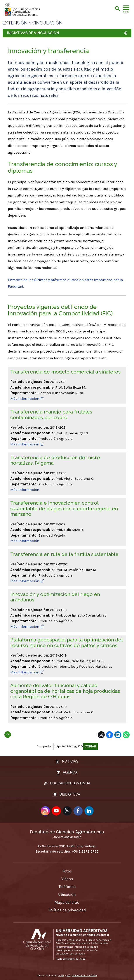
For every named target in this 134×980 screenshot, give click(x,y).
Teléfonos (67, 887)
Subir (8, 733)
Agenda (67, 772)
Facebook (110, 735)
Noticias (67, 761)
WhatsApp (126, 735)
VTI (69, 975)
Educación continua (67, 783)
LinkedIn (118, 735)
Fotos (67, 871)
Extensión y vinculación (33, 23)
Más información (25, 398)
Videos (67, 879)
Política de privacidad (67, 910)
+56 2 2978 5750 (85, 851)
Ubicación (67, 895)
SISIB (61, 975)
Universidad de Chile (84, 975)
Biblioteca (67, 794)
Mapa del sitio (67, 902)
